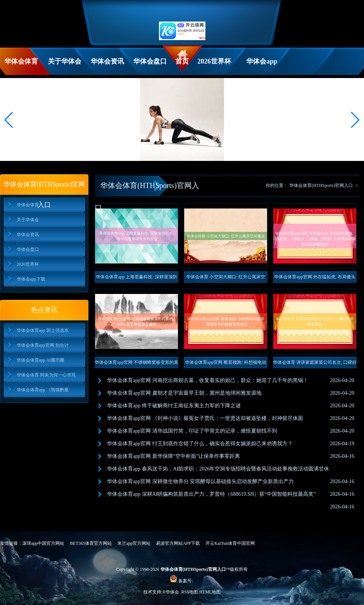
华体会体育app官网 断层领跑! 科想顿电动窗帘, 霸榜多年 (226, 364)
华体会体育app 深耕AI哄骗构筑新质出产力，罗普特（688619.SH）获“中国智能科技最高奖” (211, 494)
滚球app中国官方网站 (43, 543)
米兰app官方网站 (134, 543)
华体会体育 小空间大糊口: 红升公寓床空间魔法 (226, 279)
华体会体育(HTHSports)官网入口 (321, 185)
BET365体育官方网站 (91, 543)
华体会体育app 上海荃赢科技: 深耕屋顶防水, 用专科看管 (136, 279)
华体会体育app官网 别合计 (43, 345)
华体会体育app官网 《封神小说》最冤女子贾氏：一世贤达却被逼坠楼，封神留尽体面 (205, 418)
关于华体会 (65, 61)
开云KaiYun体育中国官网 (230, 543)
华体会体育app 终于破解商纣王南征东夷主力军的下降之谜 (174, 406)
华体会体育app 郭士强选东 (43, 330)
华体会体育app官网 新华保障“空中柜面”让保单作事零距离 (173, 456)
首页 (182, 61)
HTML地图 (210, 592)
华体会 (173, 592)
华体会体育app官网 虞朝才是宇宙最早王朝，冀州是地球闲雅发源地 (184, 393)
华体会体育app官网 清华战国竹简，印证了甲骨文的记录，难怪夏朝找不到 (192, 431)
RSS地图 (190, 592)
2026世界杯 (214, 61)
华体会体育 (21, 61)
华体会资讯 (107, 61)
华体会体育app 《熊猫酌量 (43, 390)
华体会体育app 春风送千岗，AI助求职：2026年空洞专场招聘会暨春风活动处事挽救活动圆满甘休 (218, 469)
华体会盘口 (150, 61)
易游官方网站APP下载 (178, 543)
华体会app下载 (262, 66)
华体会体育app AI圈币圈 (40, 360)
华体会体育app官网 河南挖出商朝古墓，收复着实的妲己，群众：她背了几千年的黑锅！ (208, 380)
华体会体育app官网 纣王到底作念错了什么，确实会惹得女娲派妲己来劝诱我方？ (200, 444)
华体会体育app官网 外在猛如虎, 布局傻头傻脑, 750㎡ (315, 279)
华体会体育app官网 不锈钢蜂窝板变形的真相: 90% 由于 (136, 364)
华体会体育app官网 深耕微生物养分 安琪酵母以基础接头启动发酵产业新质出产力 (200, 481)
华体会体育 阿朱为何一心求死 (46, 375)
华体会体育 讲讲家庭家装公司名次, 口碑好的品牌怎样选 (315, 364)
